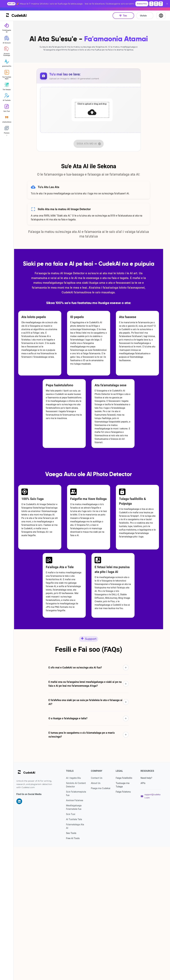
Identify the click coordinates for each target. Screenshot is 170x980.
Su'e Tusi (75, 947)
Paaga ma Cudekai (99, 923)
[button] (92, 801)
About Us (99, 916)
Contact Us (100, 911)
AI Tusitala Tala (78, 952)
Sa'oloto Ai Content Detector (79, 918)
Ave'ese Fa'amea (79, 933)
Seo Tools (75, 966)
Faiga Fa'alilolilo (126, 911)
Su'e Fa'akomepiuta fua (80, 926)
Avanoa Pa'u (142, 4)
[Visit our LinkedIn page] (26, 934)
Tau (123, 12)
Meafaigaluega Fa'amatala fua (78, 940)
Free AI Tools (77, 971)
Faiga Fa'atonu (125, 925)
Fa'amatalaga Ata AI (79, 959)
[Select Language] (161, 12)
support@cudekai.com (153, 929)
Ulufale (145, 12)
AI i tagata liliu (78, 911)
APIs (144, 916)
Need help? (147, 911)
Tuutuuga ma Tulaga (125, 918)
